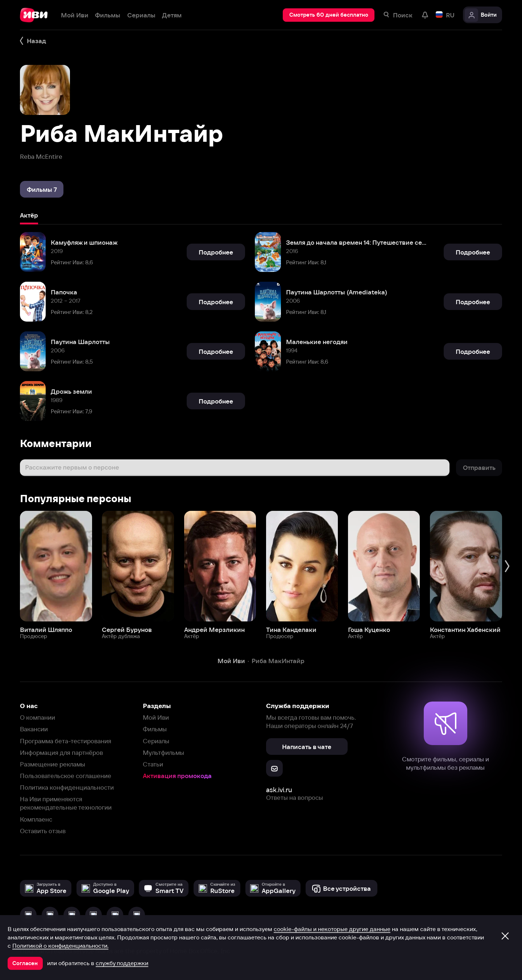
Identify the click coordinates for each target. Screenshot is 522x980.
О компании (38, 717)
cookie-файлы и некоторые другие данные (332, 929)
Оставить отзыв (43, 831)
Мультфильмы (163, 752)
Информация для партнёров (61, 752)
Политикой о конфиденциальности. (60, 946)
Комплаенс (36, 819)
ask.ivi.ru (279, 790)
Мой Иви (156, 717)
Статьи (153, 764)
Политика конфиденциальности (67, 787)
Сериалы (156, 741)
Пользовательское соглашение (66, 776)
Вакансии (34, 729)
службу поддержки (122, 963)
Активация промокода (177, 776)
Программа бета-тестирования (66, 741)
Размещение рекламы (53, 764)
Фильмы (155, 729)
